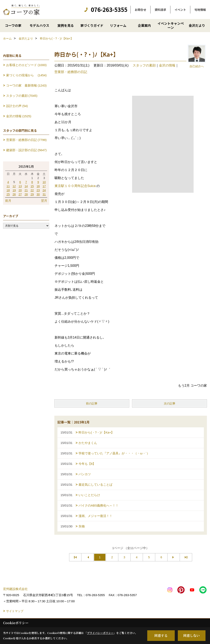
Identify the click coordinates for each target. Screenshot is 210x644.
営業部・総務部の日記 (71, 72)
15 (32, 186)
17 (44, 186)
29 (32, 194)
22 (32, 190)
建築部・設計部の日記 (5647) (26, 150)
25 (8, 194)
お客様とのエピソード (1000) (26, 65)
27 (20, 194)
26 (14, 194)
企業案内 (144, 25)
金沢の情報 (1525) (19, 116)
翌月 (44, 201)
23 (38, 190)
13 (20, 186)
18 (8, 190)
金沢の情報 (167, 65)
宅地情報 (200, 10)
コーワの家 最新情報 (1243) (26, 85)
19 (14, 190)
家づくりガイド (92, 25)
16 (38, 186)
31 (44, 194)
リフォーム (118, 25)
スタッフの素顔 (144, 65)
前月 (8, 201)
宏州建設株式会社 (15, 589)
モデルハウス (39, 25)
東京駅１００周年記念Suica (75, 186)
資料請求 (160, 10)
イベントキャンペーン (171, 25)
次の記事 (170, 403)
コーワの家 (13, 25)
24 (44, 190)
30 (38, 194)
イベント (180, 10)
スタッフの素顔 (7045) (22, 96)
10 (44, 182)
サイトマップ (15, 611)
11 (8, 186)
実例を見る (66, 25)
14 (26, 186)
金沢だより (197, 25)
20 (20, 190)
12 (14, 186)
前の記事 (92, 403)
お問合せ (140, 10)
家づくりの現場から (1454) (26, 75)
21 (26, 190)
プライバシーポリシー (100, 633)
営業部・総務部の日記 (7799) (26, 140)
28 (26, 194)
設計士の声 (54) (17, 106)
